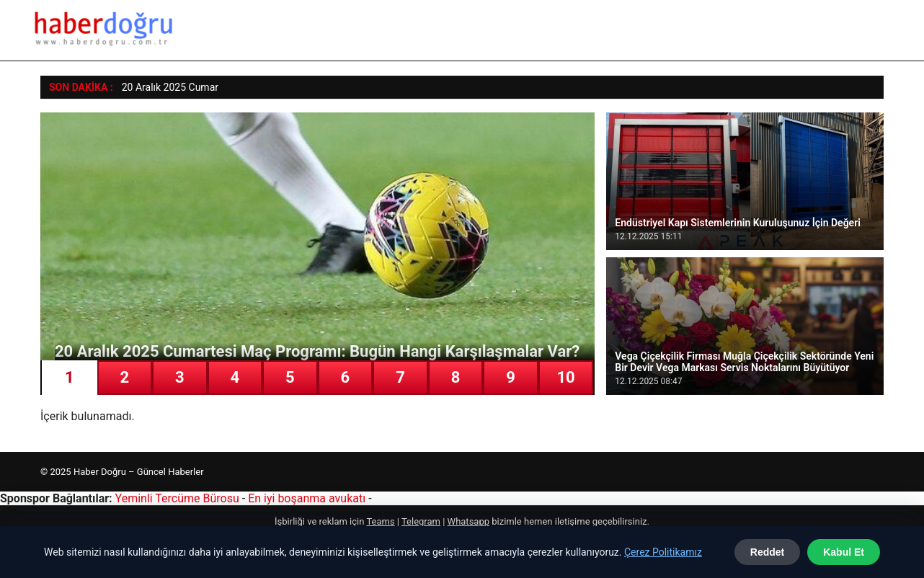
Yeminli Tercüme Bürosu (177, 498)
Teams (380, 521)
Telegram (421, 521)
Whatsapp (468, 521)
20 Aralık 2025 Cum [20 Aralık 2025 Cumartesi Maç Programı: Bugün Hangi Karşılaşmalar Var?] (166, 87)
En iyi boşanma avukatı (307, 498)
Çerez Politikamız (663, 552)
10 (565, 377)
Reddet (767, 552)
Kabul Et (844, 552)
